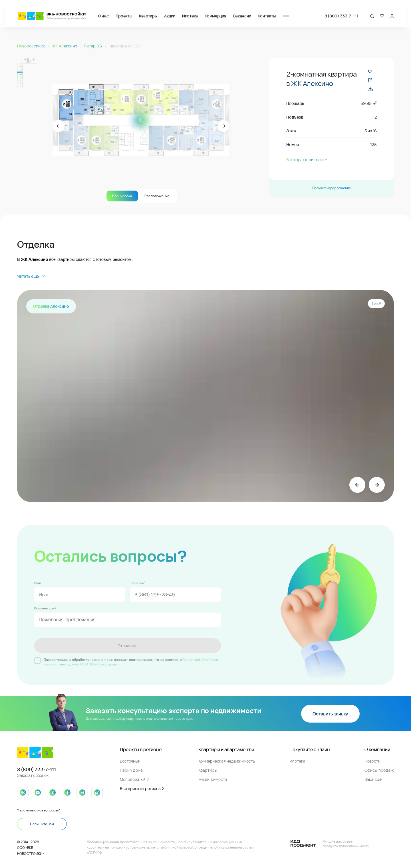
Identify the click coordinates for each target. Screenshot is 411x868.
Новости (372, 761)
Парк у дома (131, 770)
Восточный (130, 761)
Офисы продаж (379, 770)
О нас (103, 16)
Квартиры (148, 16)
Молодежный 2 (134, 779)
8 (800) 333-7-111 (342, 16)
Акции (170, 16)
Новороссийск (31, 46)
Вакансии (242, 16)
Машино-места (213, 779)
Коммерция (215, 16)
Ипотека (190, 16)
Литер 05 (93, 46)
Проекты (124, 16)
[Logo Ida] (330, 843)
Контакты (267, 16)
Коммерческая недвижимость (227, 761)
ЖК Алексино (65, 46)
